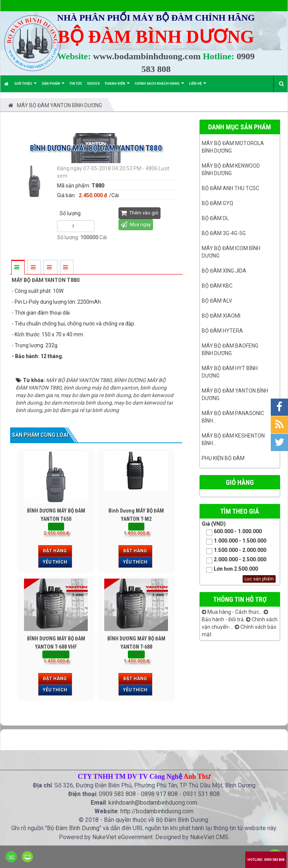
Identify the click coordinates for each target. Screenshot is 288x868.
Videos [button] (93, 84)
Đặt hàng (55, 551)
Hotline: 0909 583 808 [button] (266, 860)
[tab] (18, 268)
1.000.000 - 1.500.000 (234, 541)
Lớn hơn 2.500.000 (230, 569)
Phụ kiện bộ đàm (223, 458)
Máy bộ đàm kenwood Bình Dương (231, 169)
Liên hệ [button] (198, 87)
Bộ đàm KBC (217, 286)
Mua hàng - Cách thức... (232, 612)
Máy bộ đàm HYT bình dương (230, 372)
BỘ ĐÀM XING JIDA (224, 271)
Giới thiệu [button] (25, 87)
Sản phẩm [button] (53, 87)
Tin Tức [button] (76, 84)
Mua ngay (136, 224)
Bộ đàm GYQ (217, 203)
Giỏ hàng (240, 482)
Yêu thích (55, 562)
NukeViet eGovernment (122, 837)
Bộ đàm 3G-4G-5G (224, 233)
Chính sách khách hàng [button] (159, 87)
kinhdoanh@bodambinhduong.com (153, 803)
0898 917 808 (159, 794)
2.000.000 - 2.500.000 (234, 560)
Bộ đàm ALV (217, 301)
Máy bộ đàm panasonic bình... (233, 417)
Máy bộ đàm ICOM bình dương (231, 252)
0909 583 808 (117, 794)
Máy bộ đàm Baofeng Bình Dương (230, 349)
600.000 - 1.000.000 (232, 532)
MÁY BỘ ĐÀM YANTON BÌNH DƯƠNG (235, 394)
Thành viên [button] (117, 87)
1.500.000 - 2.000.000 (234, 551)
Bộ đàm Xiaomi (221, 316)
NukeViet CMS (209, 837)
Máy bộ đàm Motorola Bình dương (233, 147)
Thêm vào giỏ (139, 213)
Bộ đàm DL (215, 218)
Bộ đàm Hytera (222, 331)
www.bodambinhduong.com (147, 56)
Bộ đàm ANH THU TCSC (230, 188)
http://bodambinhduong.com (157, 811)
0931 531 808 (201, 794)
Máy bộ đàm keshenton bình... (233, 439)
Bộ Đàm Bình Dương (73, 828)
